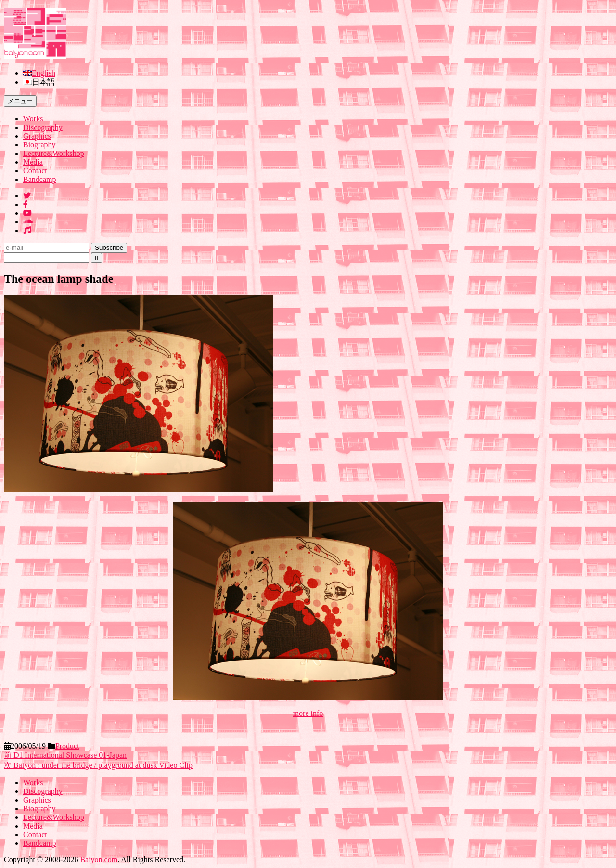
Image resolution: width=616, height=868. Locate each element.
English (44, 73)
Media (33, 162)
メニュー (20, 101)
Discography (43, 127)
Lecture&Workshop (54, 153)
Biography (39, 145)
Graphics (37, 136)
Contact (35, 171)
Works (33, 119)
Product (67, 746)
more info (308, 713)
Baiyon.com (99, 860)
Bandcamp (39, 179)
